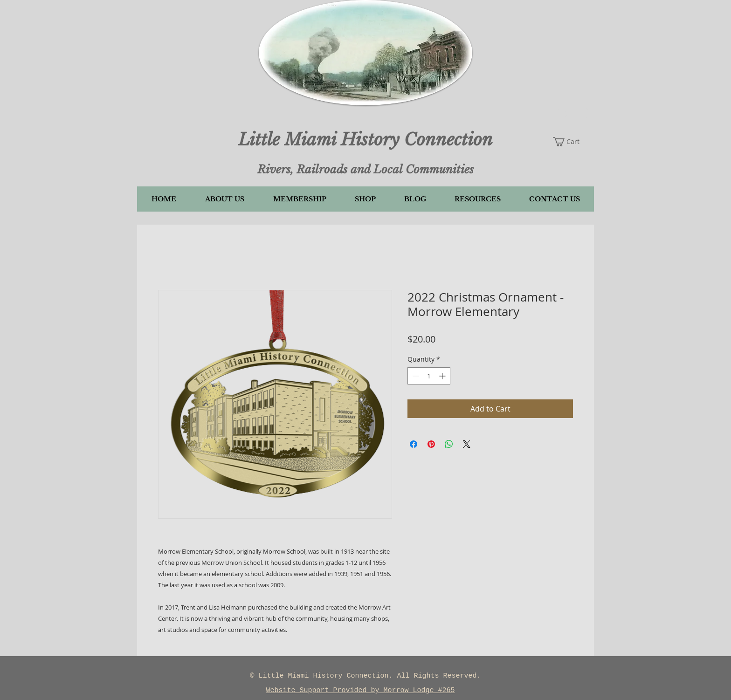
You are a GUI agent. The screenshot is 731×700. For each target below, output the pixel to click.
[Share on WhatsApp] (449, 444)
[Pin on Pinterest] (431, 444)
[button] (573, 113)
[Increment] (443, 376)
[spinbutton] (429, 376)
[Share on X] (467, 444)
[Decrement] (415, 376)
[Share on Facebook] (414, 444)
